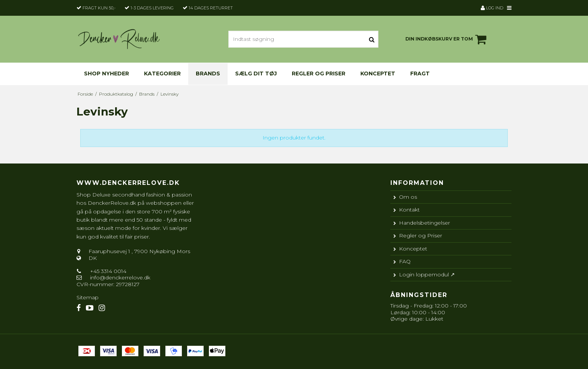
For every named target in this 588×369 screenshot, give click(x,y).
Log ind (492, 8)
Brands (208, 73)
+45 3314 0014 (107, 271)
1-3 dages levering (152, 8)
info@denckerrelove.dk (120, 277)
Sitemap (88, 297)
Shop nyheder (106, 73)
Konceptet (378, 73)
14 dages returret (211, 8)
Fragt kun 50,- (99, 8)
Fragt (420, 73)
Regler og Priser (319, 73)
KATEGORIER (162, 73)
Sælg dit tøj (256, 73)
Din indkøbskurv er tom (447, 39)
